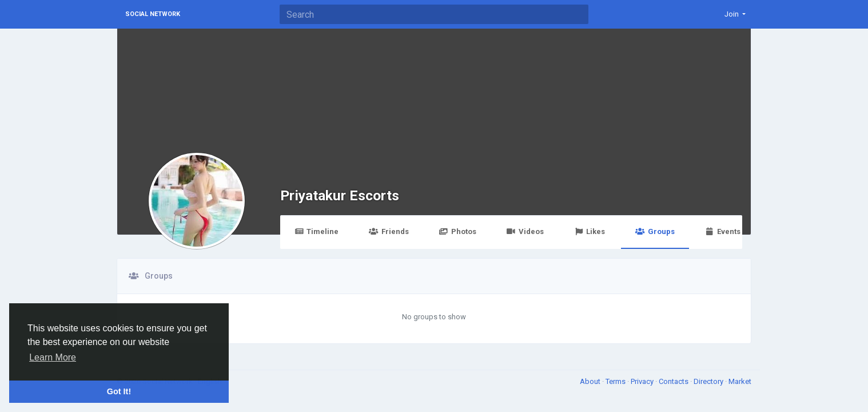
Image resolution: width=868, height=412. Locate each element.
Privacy (643, 381)
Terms (616, 381)
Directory (709, 381)
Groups (655, 231)
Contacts (674, 381)
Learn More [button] (53, 357)
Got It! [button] (119, 391)
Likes (590, 231)
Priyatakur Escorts (340, 195)
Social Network (153, 14)
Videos (525, 231)
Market (740, 381)
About (591, 381)
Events (723, 231)
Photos (458, 231)
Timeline (316, 231)
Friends (389, 231)
